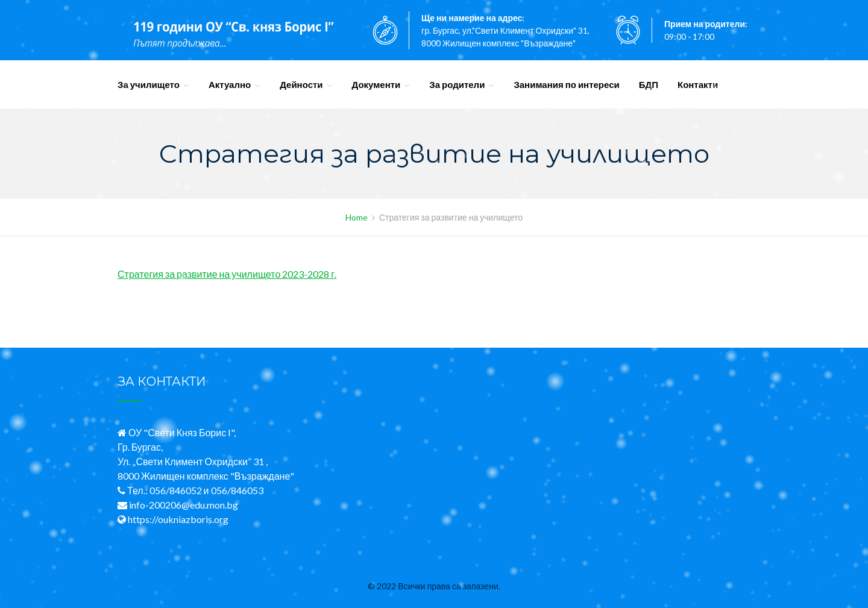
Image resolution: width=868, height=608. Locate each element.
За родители (457, 84)
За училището (149, 84)
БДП (649, 84)
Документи (376, 84)
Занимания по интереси (566, 84)
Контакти (698, 84)
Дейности (301, 84)
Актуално (230, 84)
